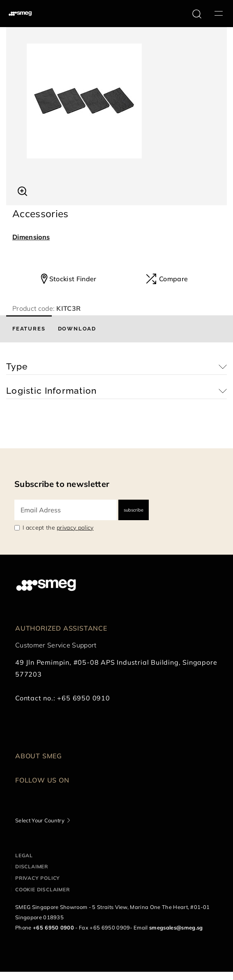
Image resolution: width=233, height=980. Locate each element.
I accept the (58, 528)
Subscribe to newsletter (62, 484)
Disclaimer (32, 866)
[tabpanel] (116, 101)
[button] (22, 190)
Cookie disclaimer (43, 889)
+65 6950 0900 (53, 927)
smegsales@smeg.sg (176, 927)
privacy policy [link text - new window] (75, 528)
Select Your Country (40, 820)
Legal (24, 855)
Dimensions (31, 237)
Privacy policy (38, 878)
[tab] (29, 329)
